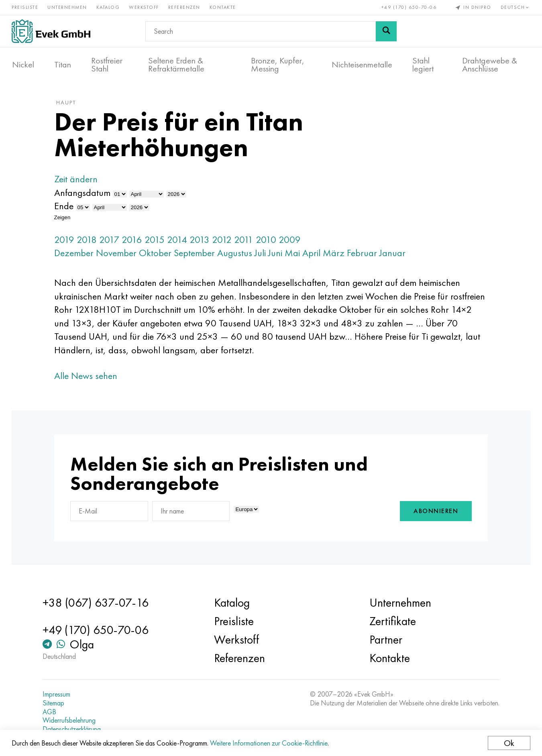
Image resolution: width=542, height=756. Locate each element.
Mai (294, 254)
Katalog (109, 7)
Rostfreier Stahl (107, 65)
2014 (179, 241)
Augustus (236, 254)
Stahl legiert (423, 65)
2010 (268, 241)
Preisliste (25, 7)
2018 (88, 241)
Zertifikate (392, 622)
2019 (66, 241)
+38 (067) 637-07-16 (97, 603)
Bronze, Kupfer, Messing (278, 65)
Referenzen (185, 7)
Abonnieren (434, 512)
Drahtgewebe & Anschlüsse (490, 65)
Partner (385, 640)
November (118, 254)
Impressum (58, 695)
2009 (291, 241)
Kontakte (223, 7)
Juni (277, 254)
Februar (364, 254)
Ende (65, 207)
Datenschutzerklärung (73, 729)
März (335, 254)
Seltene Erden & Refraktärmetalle (176, 65)
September (196, 254)
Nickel (23, 65)
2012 (223, 241)
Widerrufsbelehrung (70, 721)
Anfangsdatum (84, 194)
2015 (156, 241)
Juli (262, 254)
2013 (201, 241)
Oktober (157, 254)
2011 (245, 241)
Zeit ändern (77, 180)
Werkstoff (144, 7)
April (313, 254)
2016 (133, 241)
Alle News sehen (87, 377)
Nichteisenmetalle (362, 65)
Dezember (75, 254)
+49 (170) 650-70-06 (409, 7)
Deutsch (515, 7)
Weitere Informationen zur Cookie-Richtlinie (269, 743)
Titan (63, 65)
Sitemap (55, 703)
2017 (111, 241)
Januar (394, 254)
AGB (51, 712)
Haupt (68, 104)
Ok (509, 743)
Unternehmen (68, 7)
